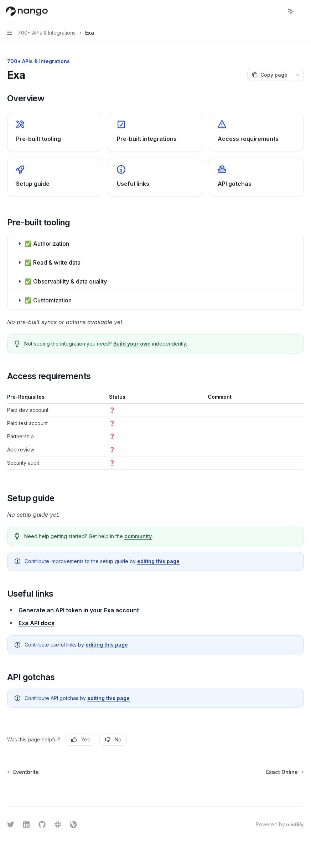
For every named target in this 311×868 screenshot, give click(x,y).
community (138, 536)
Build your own (132, 344)
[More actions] (302, 11)
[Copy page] (269, 75)
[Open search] (278, 11)
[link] (55, 132)
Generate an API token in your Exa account (79, 610)
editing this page (158, 561)
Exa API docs (37, 623)
